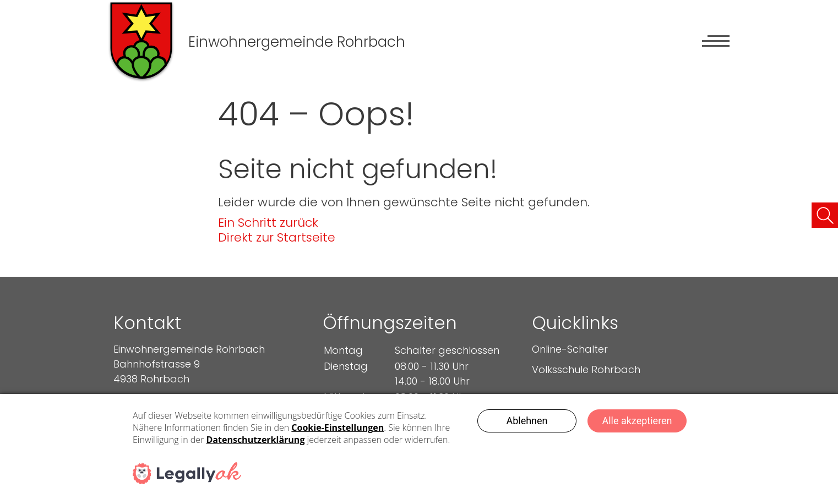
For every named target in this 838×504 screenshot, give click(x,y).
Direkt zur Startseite (277, 237)
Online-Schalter (570, 349)
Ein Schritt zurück (268, 223)
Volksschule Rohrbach (586, 369)
